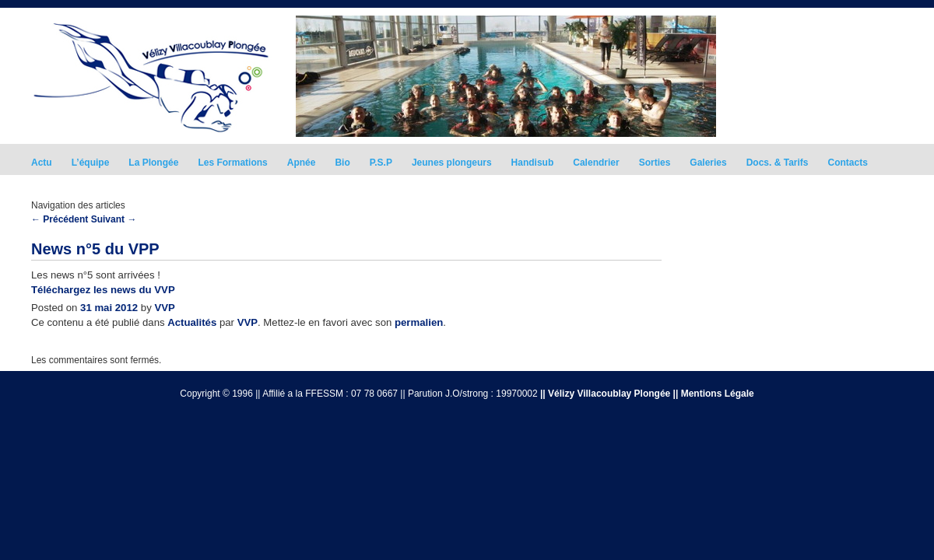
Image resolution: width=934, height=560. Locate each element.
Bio (342, 163)
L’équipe (91, 163)
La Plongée (153, 163)
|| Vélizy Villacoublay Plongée (605, 394)
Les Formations (232, 163)
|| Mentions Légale (714, 394)
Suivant (114, 219)
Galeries (708, 163)
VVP (164, 308)
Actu (42, 163)
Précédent (60, 219)
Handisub (533, 163)
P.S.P (381, 163)
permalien (419, 322)
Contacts (848, 163)
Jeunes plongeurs (452, 163)
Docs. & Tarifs (778, 163)
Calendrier (596, 163)
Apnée (302, 163)
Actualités (192, 322)
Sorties (655, 163)
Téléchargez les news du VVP (103, 290)
